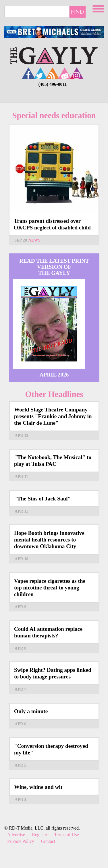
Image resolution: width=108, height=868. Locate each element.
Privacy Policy (21, 841)
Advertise (16, 835)
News (34, 240)
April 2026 (54, 375)
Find (77, 12)
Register (39, 835)
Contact (48, 841)
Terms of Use (67, 835)
